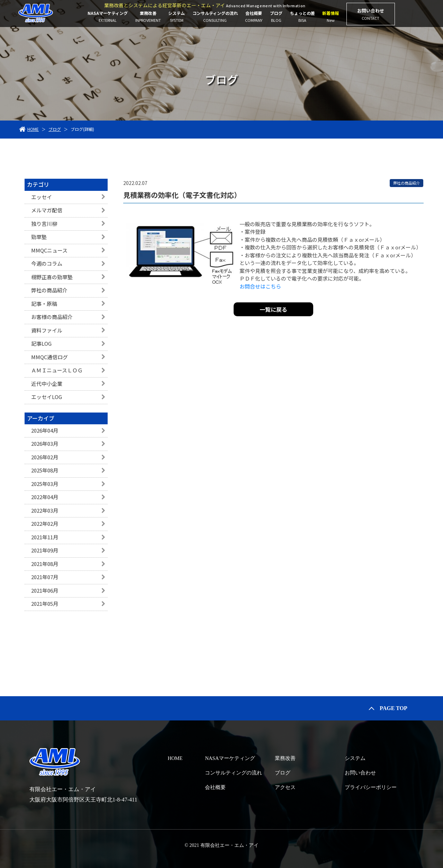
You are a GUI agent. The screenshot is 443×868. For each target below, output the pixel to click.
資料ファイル (47, 330)
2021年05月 (45, 604)
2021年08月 (45, 564)
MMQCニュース (49, 250)
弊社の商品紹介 (49, 290)
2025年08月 (45, 470)
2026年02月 (45, 457)
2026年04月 (45, 430)
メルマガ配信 (47, 210)
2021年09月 (45, 550)
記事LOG (41, 343)
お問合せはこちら (260, 286)
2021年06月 (45, 590)
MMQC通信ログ (49, 357)
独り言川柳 (44, 224)
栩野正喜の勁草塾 (52, 277)
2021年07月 (45, 577)
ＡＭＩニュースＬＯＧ (57, 370)
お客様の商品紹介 (52, 317)
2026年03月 (45, 444)
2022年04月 (45, 497)
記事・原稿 (44, 304)
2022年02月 (45, 524)
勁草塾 (39, 237)
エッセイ (42, 197)
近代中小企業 (47, 384)
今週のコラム (47, 263)
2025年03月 (45, 484)
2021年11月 (45, 537)
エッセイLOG (47, 397)
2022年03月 (45, 510)
